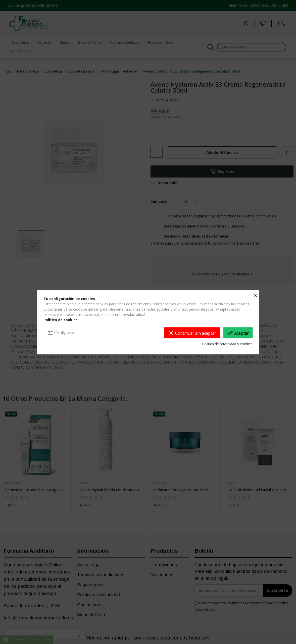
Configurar (61, 333)
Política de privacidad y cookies (227, 344)
